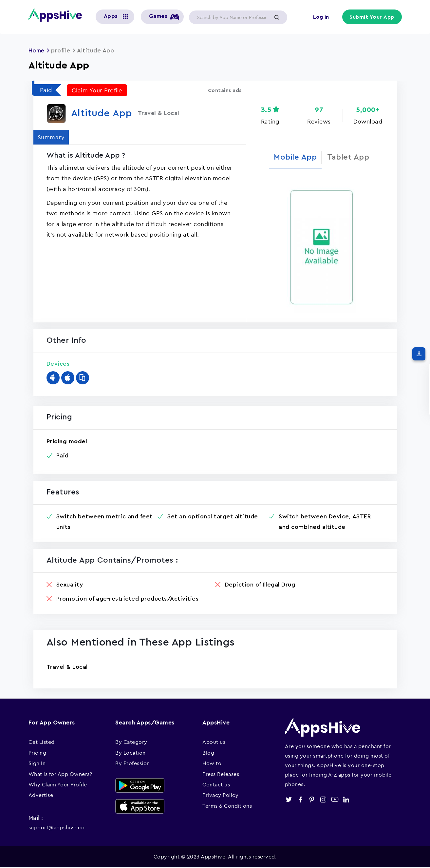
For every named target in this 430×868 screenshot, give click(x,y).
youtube (335, 800)
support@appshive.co (57, 828)
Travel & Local (67, 667)
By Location (131, 753)
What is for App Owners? (60, 774)
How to (212, 764)
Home (37, 50)
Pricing (37, 753)
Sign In (37, 764)
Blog (208, 753)
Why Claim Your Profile (58, 785)
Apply (277, 17)
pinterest (312, 800)
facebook (300, 800)
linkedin (346, 800)
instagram (323, 800)
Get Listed (42, 743)
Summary (52, 137)
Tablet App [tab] (350, 157)
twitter (289, 800)
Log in (322, 17)
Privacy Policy (220, 796)
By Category (131, 743)
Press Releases (221, 774)
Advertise (41, 796)
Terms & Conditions (227, 806)
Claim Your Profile (97, 90)
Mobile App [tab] (294, 157)
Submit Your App (372, 17)
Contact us (216, 785)
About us (214, 743)
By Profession (133, 764)
